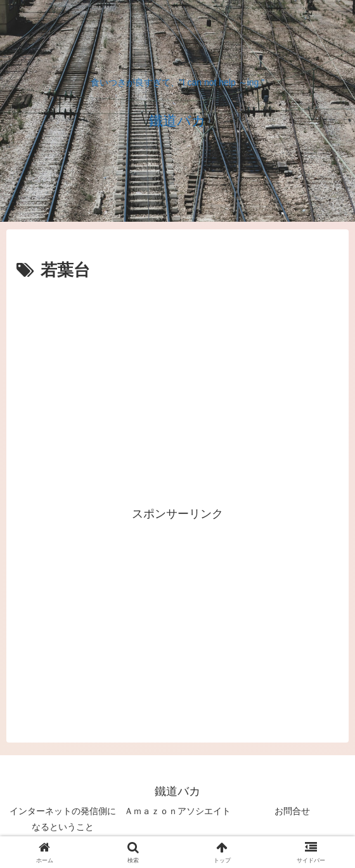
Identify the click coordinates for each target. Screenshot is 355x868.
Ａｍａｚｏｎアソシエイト (177, 811)
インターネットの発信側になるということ (63, 819)
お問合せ (292, 811)
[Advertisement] (177, 323)
